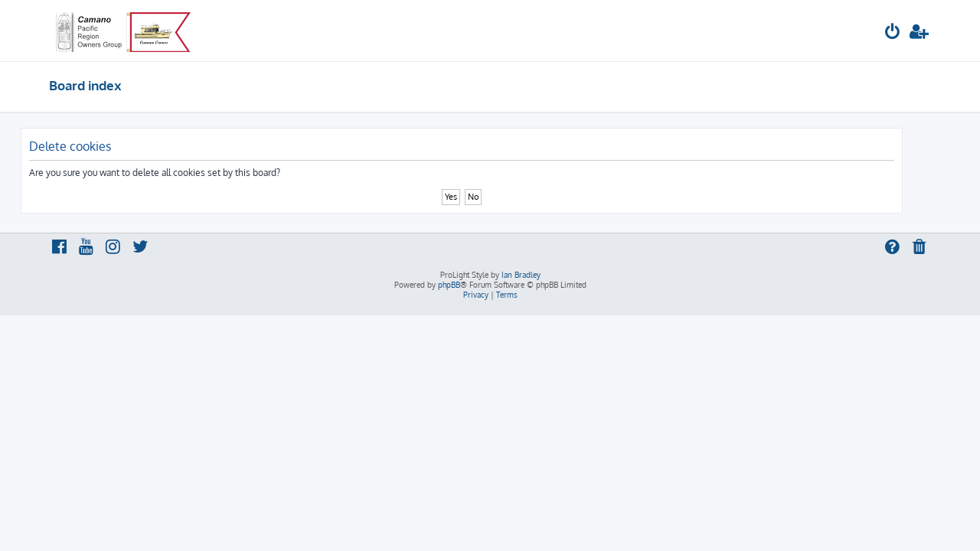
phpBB (449, 285)
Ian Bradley (521, 275)
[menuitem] (893, 33)
